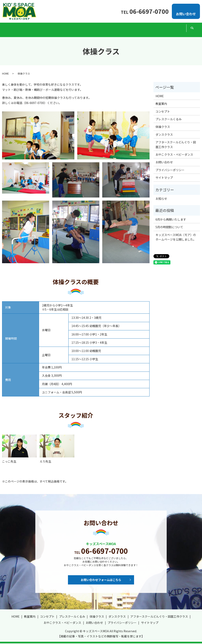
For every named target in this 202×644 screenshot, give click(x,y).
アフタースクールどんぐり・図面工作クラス (135, 30)
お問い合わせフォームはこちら (101, 586)
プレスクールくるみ (59, 29)
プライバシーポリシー (170, 170)
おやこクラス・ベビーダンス (168, 30)
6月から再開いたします (171, 219)
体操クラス (84, 29)
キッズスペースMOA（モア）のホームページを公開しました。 (176, 237)
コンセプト (35, 29)
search (186, 30)
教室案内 (18, 29)
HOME (5, 73)
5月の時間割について (169, 227)
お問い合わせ (164, 162)
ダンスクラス (104, 29)
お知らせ (161, 199)
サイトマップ (164, 178)
